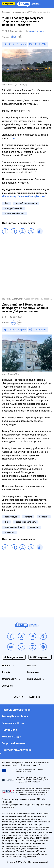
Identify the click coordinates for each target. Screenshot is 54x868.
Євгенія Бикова (36, 31)
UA (14, 37)
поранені (34, 527)
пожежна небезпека (15, 214)
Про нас (31, 666)
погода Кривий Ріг (14, 208)
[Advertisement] (27, 267)
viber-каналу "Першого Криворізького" (24, 196)
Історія (6, 672)
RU (19, 37)
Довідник (7, 686)
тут (13, 138)
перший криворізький (26, 203)
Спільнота (33, 672)
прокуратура (11, 517)
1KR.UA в (17, 44)
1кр (6, 203)
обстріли (44, 517)
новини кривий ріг (13, 527)
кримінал (9, 532)
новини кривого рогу (26, 522)
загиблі (28, 517)
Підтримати (9, 4)
